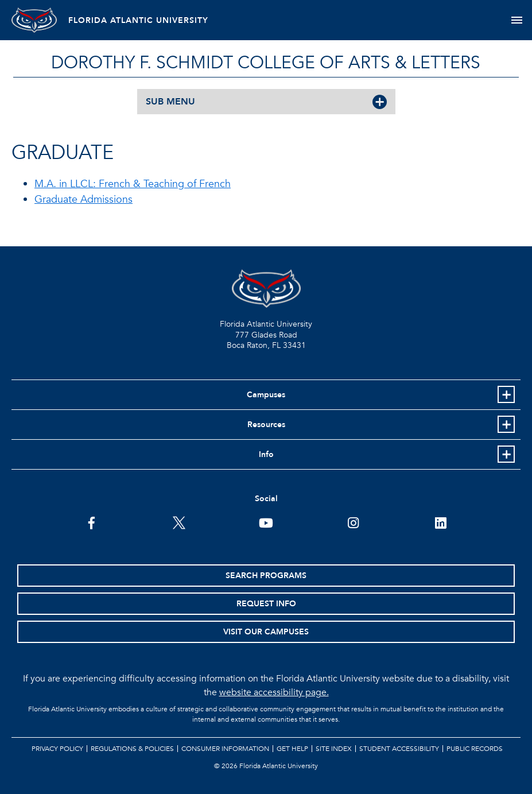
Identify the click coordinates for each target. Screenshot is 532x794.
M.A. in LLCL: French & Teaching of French (133, 184)
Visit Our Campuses (266, 632)
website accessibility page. (274, 692)
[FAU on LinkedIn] (440, 522)
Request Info (266, 604)
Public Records (475, 749)
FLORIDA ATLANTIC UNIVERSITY (139, 20)
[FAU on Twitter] (179, 522)
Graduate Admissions (84, 200)
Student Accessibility (399, 749)
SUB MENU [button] (170, 102)
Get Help (292, 749)
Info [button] (266, 454)
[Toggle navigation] (517, 20)
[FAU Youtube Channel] (266, 522)
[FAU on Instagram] (353, 522)
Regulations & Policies (132, 749)
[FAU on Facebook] (92, 522)
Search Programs (266, 576)
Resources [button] (266, 425)
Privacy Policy (57, 749)
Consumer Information (225, 749)
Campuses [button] (266, 395)
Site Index (334, 749)
